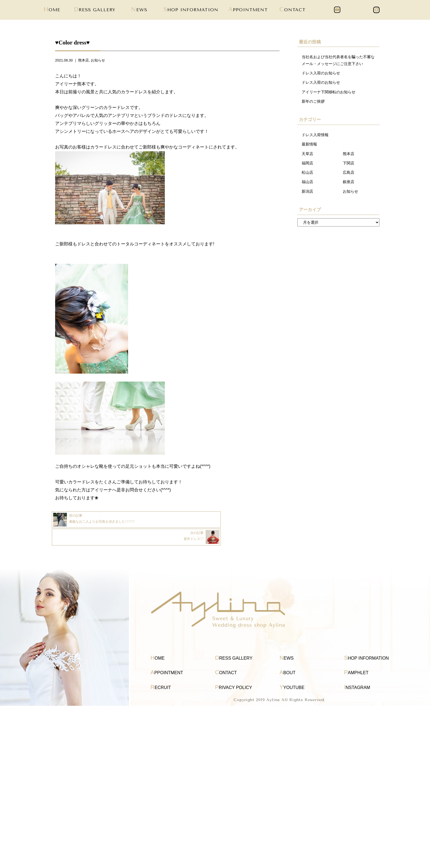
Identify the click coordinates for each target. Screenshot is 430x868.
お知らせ (98, 60)
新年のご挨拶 (313, 103)
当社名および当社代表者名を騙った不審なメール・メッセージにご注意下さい (338, 61)
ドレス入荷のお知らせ (321, 74)
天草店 (307, 156)
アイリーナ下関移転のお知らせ (329, 94)
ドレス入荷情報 (315, 137)
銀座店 (349, 186)
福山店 (307, 186)
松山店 (307, 176)
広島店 (349, 176)
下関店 (349, 166)
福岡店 (307, 166)
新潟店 (307, 195)
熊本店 (84, 60)
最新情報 (309, 147)
